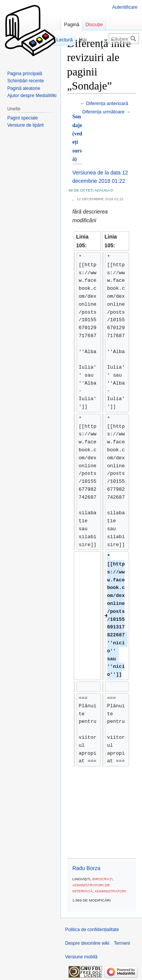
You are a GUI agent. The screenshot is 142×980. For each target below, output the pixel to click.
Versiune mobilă (81, 957)
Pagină (72, 24)
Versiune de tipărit (25, 125)
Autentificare (125, 7)
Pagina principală (25, 74)
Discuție (94, 24)
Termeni (122, 943)
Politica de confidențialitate (92, 930)
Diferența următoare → (106, 112)
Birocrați (102, 879)
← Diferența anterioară (104, 104)
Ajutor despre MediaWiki (32, 96)
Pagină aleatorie (24, 88)
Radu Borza (86, 868)
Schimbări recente (26, 81)
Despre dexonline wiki (87, 943)
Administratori (110, 891)
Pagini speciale (23, 118)
